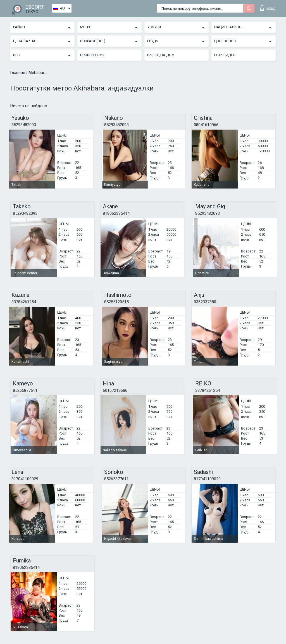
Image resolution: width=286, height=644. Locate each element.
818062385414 (116, 213)
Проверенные (93, 55)
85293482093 (24, 125)
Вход (268, 8)
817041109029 (25, 479)
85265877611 (25, 390)
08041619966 (206, 125)
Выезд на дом (161, 55)
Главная (18, 73)
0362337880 (205, 302)
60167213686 (115, 390)
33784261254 (24, 302)
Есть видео (225, 55)
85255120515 (116, 302)
